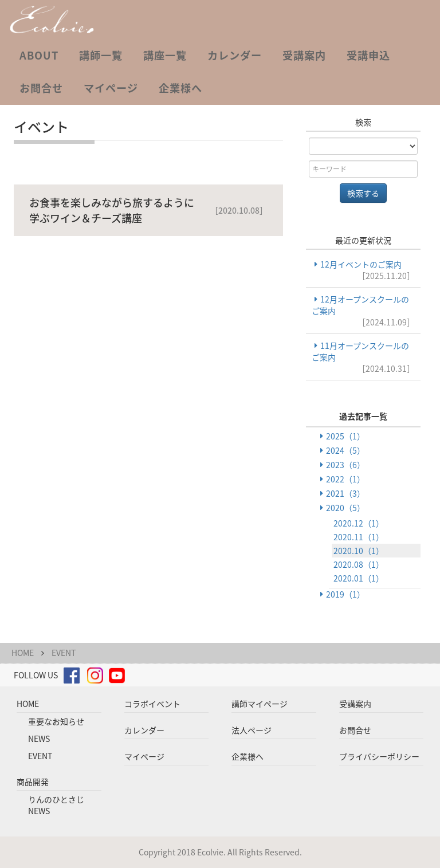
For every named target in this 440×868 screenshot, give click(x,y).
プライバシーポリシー (379, 756)
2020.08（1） (359, 564)
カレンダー (235, 55)
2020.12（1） (359, 523)
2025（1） (345, 436)
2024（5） (345, 450)
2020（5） (345, 508)
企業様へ (180, 88)
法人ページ (252, 730)
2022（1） (345, 479)
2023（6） (345, 465)
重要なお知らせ (56, 721)
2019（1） (345, 594)
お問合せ (41, 88)
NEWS (39, 739)
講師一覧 (101, 55)
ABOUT (39, 55)
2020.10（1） (359, 551)
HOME (23, 653)
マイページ (111, 88)
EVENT (64, 653)
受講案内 (304, 55)
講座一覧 (165, 55)
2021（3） (345, 493)
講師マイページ (260, 704)
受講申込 (368, 55)
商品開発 (33, 781)
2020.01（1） (359, 578)
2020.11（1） (359, 537)
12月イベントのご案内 (363, 270)
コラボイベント (152, 704)
